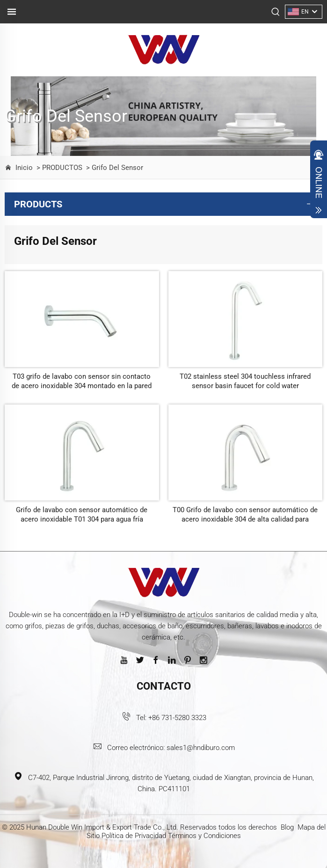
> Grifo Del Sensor (114, 168)
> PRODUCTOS (58, 168)
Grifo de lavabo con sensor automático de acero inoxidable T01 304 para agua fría (82, 515)
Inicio (24, 168)
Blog (287, 827)
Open (319, 182)
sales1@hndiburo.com (201, 748)
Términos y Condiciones (204, 836)
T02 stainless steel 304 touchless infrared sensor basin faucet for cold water (245, 381)
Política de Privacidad (134, 836)
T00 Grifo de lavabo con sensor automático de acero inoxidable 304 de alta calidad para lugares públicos (245, 515)
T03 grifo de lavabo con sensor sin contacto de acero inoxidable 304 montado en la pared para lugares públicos (82, 381)
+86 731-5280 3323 (177, 718)
